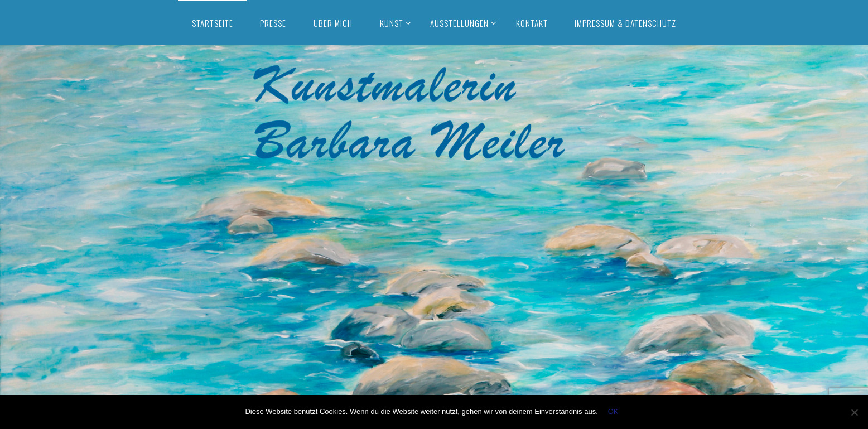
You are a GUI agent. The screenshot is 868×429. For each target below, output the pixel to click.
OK (613, 411)
